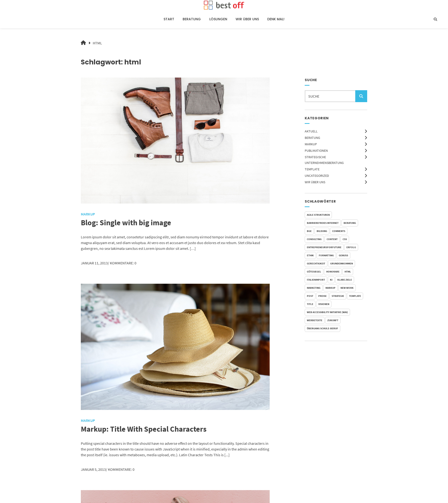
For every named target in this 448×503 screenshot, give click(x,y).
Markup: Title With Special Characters (144, 429)
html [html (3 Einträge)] (348, 272)
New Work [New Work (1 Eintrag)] (347, 288)
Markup (311, 144)
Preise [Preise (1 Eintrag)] (322, 296)
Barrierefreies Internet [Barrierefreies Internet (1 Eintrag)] (323, 223)
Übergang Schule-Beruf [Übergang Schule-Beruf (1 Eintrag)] (322, 328)
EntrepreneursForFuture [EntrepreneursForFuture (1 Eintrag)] (324, 247)
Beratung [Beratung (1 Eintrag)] (350, 223)
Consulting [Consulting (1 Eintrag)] (314, 239)
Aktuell (311, 131)
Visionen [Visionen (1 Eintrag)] (324, 304)
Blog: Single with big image (126, 223)
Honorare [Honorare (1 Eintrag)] (333, 272)
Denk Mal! (276, 19)
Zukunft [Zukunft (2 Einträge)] (333, 320)
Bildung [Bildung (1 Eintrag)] (322, 231)
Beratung (192, 19)
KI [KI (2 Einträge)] (331, 280)
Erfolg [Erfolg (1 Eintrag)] (351, 247)
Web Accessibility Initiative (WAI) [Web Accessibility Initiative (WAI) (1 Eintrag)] (327, 312)
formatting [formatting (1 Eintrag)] (326, 255)
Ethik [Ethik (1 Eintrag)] (310, 255)
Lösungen (218, 19)
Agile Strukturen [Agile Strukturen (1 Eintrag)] (318, 215)
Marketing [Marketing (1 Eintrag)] (314, 288)
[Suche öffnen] (435, 19)
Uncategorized (317, 176)
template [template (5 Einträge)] (355, 296)
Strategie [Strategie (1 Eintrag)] (338, 296)
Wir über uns (247, 19)
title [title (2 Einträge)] (310, 304)
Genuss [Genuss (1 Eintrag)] (343, 255)
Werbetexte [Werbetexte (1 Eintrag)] (315, 320)
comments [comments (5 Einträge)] (339, 231)
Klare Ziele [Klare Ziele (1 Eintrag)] (345, 280)
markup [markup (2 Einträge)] (330, 288)
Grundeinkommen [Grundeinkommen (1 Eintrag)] (342, 263)
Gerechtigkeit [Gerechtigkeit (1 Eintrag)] (316, 263)
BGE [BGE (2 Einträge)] (309, 231)
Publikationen (316, 151)
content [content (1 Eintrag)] (332, 239)
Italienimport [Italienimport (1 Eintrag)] (316, 280)
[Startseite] (224, 5)
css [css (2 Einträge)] (345, 239)
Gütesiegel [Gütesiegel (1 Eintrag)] (314, 272)
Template (312, 169)
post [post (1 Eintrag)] (310, 296)
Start (169, 19)
